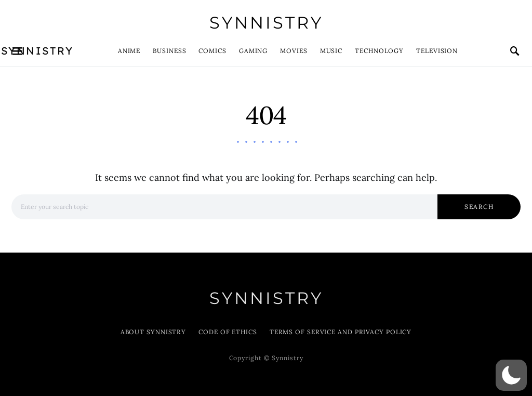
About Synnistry (154, 332)
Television (437, 51)
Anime (129, 51)
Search (479, 207)
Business (169, 51)
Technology (379, 51)
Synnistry (266, 23)
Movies (294, 51)
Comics (212, 51)
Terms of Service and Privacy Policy (341, 332)
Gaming (253, 51)
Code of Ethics (228, 332)
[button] (511, 375)
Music (331, 51)
